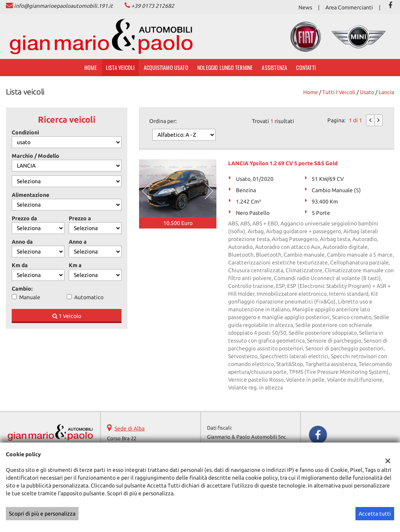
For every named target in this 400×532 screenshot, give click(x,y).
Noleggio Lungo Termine (225, 67)
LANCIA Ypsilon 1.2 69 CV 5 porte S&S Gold (283, 163)
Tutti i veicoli (339, 92)
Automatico (89, 297)
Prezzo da (24, 218)
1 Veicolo (67, 316)
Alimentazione (30, 195)
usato (367, 92)
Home (91, 67)
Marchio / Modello (36, 156)
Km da (20, 265)
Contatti (306, 67)
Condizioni (25, 132)
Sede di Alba (129, 428)
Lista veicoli (120, 67)
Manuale (30, 297)
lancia (386, 92)
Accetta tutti (375, 514)
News (305, 7)
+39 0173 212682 (153, 6)
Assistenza (274, 67)
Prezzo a (80, 218)
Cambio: (22, 289)
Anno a (78, 242)
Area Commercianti (349, 7)
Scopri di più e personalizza (42, 514)
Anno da (22, 242)
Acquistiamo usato (166, 67)
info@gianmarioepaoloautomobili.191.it (63, 6)
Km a (75, 265)
